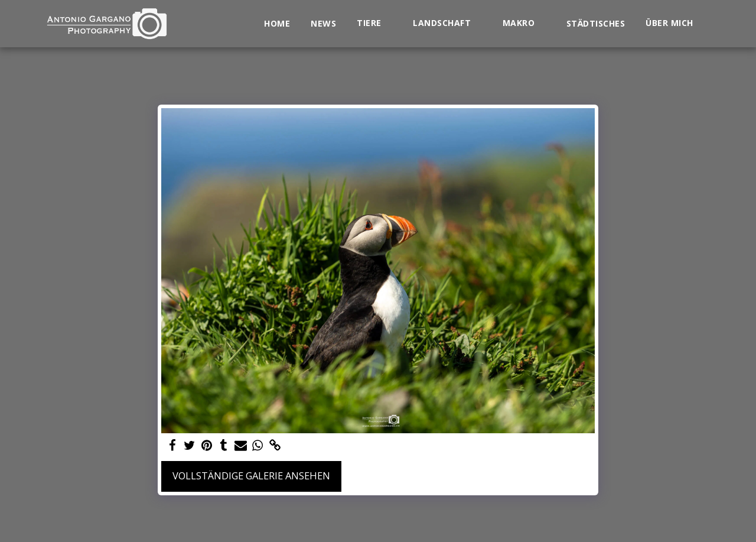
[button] (374, 23)
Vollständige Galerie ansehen (251, 476)
